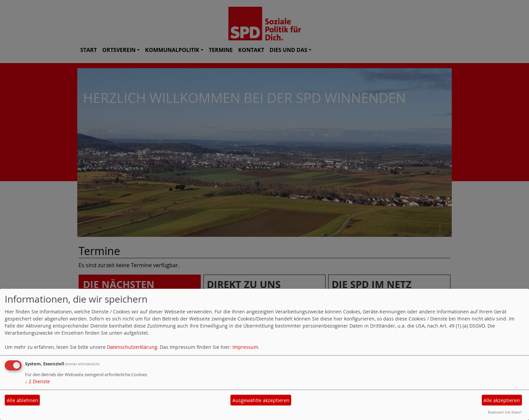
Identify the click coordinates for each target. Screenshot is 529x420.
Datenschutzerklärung (132, 347)
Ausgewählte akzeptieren (261, 400)
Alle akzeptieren (502, 400)
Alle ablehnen (22, 400)
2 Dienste (37, 381)
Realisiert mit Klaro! (505, 412)
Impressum (245, 347)
